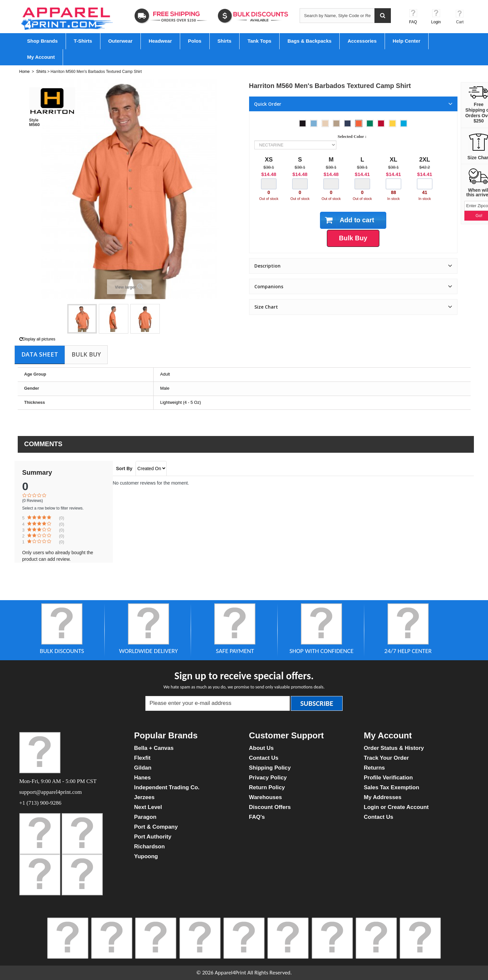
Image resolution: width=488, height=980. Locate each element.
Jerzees (144, 797)
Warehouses (265, 797)
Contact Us (264, 758)
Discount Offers (270, 807)
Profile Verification (388, 778)
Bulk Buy (86, 354)
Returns (374, 768)
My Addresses (383, 797)
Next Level (148, 807)
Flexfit (142, 758)
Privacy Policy (268, 778)
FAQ (413, 22)
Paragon (145, 817)
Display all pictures (37, 339)
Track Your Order (386, 758)
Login (436, 22)
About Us (262, 748)
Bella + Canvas (154, 748)
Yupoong (146, 856)
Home (25, 72)
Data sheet (40, 354)
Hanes (143, 778)
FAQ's (257, 817)
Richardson (150, 847)
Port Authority (153, 837)
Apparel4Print (230, 973)
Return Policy (267, 787)
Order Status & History (394, 748)
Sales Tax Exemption (392, 787)
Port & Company (156, 827)
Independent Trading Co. (167, 787)
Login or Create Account (396, 807)
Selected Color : (353, 136)
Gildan (143, 768)
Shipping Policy (270, 768)
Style (34, 120)
